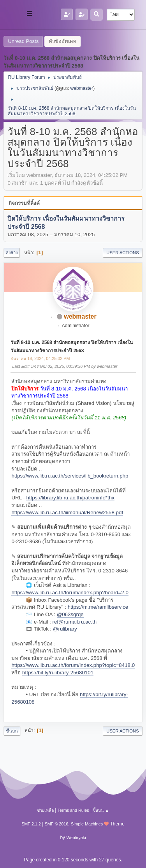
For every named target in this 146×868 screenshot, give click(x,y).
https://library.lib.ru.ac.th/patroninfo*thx (70, 498)
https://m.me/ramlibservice (98, 607)
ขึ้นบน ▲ (101, 810)
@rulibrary (65, 629)
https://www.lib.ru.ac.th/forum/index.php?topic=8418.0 (73, 665)
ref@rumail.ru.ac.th (75, 622)
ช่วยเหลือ (45, 810)
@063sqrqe (70, 614)
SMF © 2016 (57, 824)
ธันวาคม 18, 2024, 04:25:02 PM (40, 358)
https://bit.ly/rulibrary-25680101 (58, 673)
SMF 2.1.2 (31, 824)
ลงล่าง (12, 253)
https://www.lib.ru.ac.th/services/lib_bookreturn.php (70, 476)
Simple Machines (87, 824)
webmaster (82, 88)
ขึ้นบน (12, 731)
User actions (122, 253)
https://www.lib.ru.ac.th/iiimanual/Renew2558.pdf (67, 512)
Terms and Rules (73, 810)
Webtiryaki (76, 838)
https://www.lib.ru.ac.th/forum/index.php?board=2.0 (70, 593)
